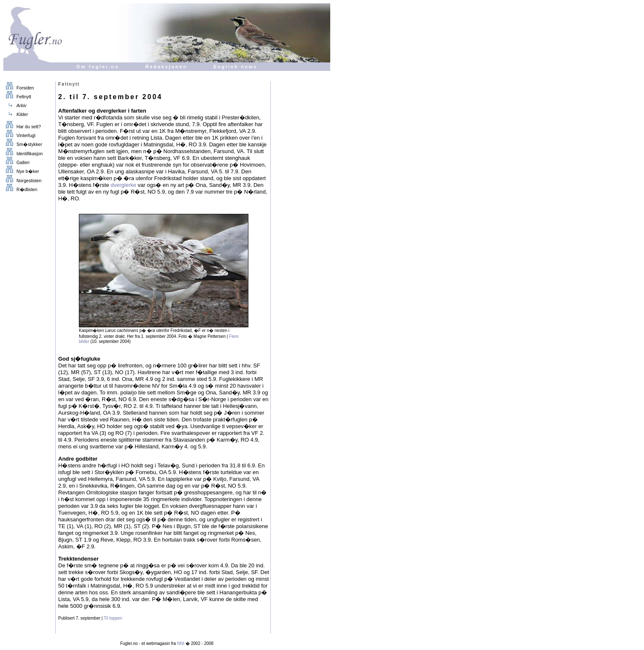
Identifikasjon (23, 154)
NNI (181, 643)
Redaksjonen (166, 67)
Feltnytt (17, 97)
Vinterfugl (19, 135)
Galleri (16, 162)
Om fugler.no (98, 67)
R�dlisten (20, 189)
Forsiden (19, 88)
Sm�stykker (23, 144)
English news (235, 67)
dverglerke (123, 185)
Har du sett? (22, 127)
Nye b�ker (21, 171)
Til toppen (113, 618)
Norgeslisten (22, 181)
